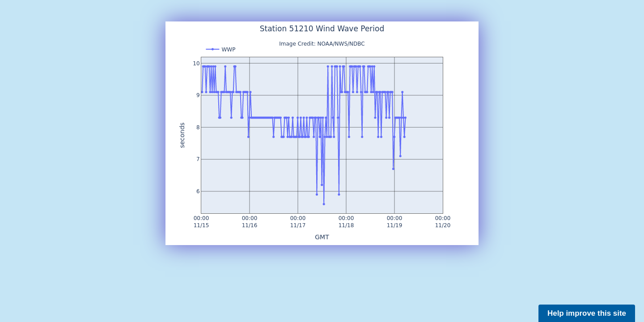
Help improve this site (587, 313)
